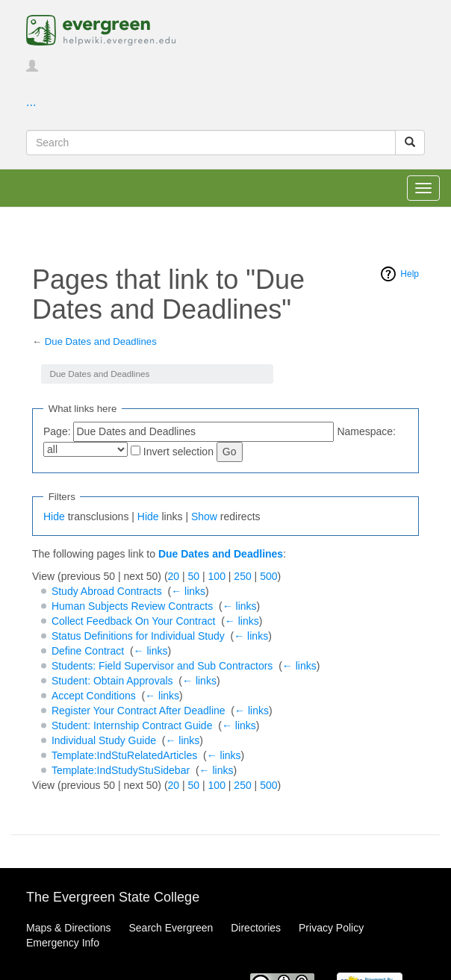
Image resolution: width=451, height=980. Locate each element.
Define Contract (88, 651)
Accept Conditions (94, 696)
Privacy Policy (331, 928)
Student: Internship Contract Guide (132, 725)
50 (194, 576)
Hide (54, 516)
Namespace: (366, 431)
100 (217, 576)
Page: (57, 431)
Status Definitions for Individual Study (138, 636)
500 (268, 576)
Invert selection (178, 452)
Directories (256, 928)
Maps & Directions (69, 928)
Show (204, 516)
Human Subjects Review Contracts (132, 606)
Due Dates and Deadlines (101, 341)
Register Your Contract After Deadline (139, 711)
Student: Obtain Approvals (112, 681)
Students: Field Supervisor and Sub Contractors (162, 666)
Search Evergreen (171, 928)
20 (174, 576)
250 (242, 576)
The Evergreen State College (113, 897)
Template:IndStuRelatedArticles (124, 755)
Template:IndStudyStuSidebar (121, 770)
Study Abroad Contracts (107, 591)
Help (410, 274)
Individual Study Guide (104, 740)
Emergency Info (63, 943)
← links (188, 591)
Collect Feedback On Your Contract (133, 621)
